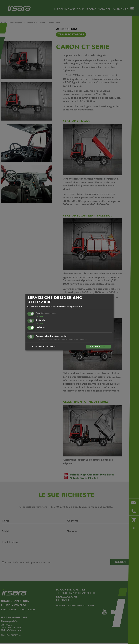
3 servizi (40, 316)
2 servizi (40, 323)
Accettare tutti (98, 346)
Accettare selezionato (43, 346)
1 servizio (40, 330)
